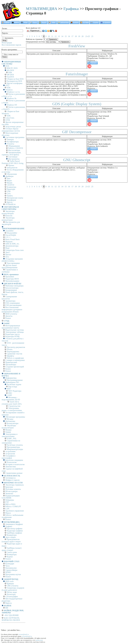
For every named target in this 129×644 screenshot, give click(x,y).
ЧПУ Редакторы (15, 391)
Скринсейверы (11, 570)
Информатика (11, 378)
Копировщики (11, 290)
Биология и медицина (14, 460)
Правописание (11, 362)
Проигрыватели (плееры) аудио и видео (11, 540)
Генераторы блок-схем (14, 250)
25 (89, 36)
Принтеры (11, 189)
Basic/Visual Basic (13, 239)
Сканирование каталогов (9, 298)
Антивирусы (10, 478)
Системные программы (15, 137)
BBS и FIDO (10, 504)
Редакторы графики (15, 531)
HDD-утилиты (11, 314)
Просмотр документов (16, 347)
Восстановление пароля (11, 45)
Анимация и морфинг (14, 524)
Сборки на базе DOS (15, 79)
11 (52, 36)
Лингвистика (11, 467)
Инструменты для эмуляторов (11, 223)
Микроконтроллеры (15, 449)
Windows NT (12, 105)
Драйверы (9, 176)
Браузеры (9, 487)
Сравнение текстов (14, 354)
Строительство (14, 406)
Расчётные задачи (14, 384)
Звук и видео (11, 537)
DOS (7, 66)
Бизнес (8, 369)
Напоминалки (11, 568)
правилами (39, 640)
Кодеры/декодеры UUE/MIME (11, 497)
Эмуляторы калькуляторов (8, 212)
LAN (7, 509)
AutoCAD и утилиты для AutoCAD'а (12, 403)
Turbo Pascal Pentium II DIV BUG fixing (13, 162)
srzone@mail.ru (24, 634)
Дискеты (9, 316)
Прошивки (10, 277)
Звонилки (9, 493)
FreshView (77, 46)
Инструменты (14, 159)
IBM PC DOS (12, 68)
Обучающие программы (15, 417)
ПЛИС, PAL (12, 438)
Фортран (9, 242)
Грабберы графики (14, 533)
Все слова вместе (10, 54)
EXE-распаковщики (13, 305)
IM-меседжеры (11, 491)
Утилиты (10, 144)
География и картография (9, 457)
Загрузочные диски (13, 127)
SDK (10, 72)
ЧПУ (9, 389)
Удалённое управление (15, 511)
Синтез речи (12, 552)
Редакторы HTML (13, 336)
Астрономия (10, 451)
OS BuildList (10, 204)
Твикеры (10, 139)
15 (66, 36)
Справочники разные (14, 473)
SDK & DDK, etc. (12, 244)
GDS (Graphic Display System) (77, 104)
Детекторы (11, 594)
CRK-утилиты (13, 586)
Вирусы (8, 603)
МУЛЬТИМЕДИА (42, 9)
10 (49, 36)
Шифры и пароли (12, 480)
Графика (71, 9)
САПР (9, 395)
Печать (10, 349)
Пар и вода (13, 387)
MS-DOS (10, 70)
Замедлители (12, 168)
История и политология (15, 464)
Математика (10, 421)
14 (62, 36)
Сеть (9, 194)
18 (76, 36)
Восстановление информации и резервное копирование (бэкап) (12, 310)
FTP (7, 502)
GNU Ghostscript (77, 160)
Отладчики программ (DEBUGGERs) (12, 260)
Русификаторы (13, 142)
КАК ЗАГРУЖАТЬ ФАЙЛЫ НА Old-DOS (11, 619)
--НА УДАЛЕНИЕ (11, 615)
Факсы (8, 513)
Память (10, 196)
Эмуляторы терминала (14, 485)
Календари (10, 564)
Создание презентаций (15, 367)
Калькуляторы (13, 423)
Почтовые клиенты (13, 489)
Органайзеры (11, 365)
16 (69, 36)
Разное (8, 318)
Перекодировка (13, 352)
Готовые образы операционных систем (11, 130)
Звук (9, 178)
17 (72, 36)
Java (7, 257)
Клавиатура (11, 187)
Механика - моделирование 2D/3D (11, 398)
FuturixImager (77, 74)
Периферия (11, 200)
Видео (9, 181)
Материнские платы (15, 198)
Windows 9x (12, 98)
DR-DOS (10, 75)
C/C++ (8, 237)
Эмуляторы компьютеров (8, 219)
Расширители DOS (14, 81)
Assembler (9, 231)
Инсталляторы (14, 150)
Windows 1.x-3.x (13, 92)
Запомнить (8, 38)
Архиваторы (10, 301)
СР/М (8, 120)
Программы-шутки (13, 574)
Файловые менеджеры (14, 286)
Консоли (9, 216)
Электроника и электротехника (10, 435)
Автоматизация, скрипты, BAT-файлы (11, 154)
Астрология (10, 454)
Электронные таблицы (15, 332)
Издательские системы (15, 330)
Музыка (10, 419)
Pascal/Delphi (11, 235)
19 (79, 36)
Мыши (10, 183)
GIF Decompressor (77, 132)
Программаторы (13, 447)
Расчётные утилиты (15, 445)
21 (86, 36)
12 (55, 36)
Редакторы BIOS (12, 279)
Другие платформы (15, 83)
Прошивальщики (12, 281)
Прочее (11, 165)
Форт (7, 248)
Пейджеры (10, 500)
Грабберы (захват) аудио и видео (12, 549)
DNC (10, 393)
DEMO (8, 572)
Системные (13, 157)
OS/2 (7, 85)
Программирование (15, 380)
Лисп (7, 252)
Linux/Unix (10, 118)
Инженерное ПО (12, 382)
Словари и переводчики (15, 360)
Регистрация (7, 43)
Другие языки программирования (10, 266)
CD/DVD (10, 185)
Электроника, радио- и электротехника (12, 409)
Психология (12, 462)
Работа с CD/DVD (16, 148)
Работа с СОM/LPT (13, 506)
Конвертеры (12, 535)
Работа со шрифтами (15, 358)
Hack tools (9, 581)
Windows (9, 90)
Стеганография (11, 597)
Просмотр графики (15, 529)
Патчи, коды (12, 592)
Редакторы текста (12, 334)
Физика (8, 430)
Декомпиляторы (12, 246)
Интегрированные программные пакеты (11, 327)
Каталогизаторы (12, 288)
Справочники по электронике (11, 442)
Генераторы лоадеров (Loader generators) (13, 589)
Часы (7, 566)
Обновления (12, 174)
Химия (8, 432)
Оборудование (14, 146)
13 (59, 36)
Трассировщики (13, 263)
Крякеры (10, 584)
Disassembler (12, 233)
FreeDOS (10, 77)
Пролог (8, 255)
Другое (10, 202)
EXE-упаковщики (13, 303)
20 (82, 36)
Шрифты (10, 356)
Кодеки (10, 557)
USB (9, 191)
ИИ (7, 608)
